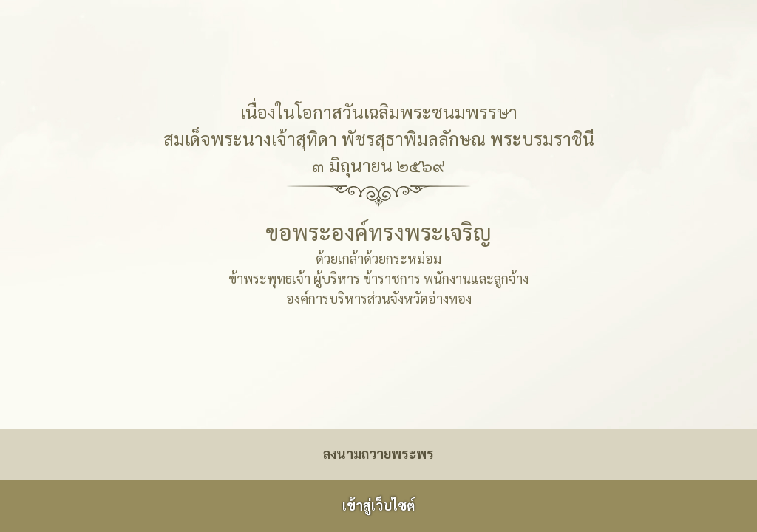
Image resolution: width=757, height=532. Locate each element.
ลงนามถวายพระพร (378, 453)
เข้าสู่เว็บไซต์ (378, 505)
